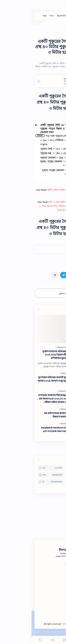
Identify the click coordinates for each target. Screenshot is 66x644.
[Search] (45, 640)
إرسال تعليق (33, 293)
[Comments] (9, 640)
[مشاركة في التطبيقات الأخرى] (24, 275)
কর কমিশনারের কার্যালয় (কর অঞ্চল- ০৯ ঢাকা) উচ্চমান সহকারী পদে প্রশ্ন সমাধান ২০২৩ (34, 415)
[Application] (47, 475)
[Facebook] (56, 564)
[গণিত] (20, 16)
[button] (55, 275)
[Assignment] (19, 475)
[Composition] (19, 482)
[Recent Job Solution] (35, 347)
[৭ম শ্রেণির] (19, 468)
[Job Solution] (43, 16)
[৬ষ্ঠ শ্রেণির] (47, 468)
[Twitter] (46, 564)
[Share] (21, 640)
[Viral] (13, 16)
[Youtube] (37, 564)
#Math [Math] (58, 262)
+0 (52, 249)
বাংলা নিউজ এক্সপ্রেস (41, 624)
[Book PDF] (30, 16)
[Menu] (33, 640)
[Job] (53, 16)
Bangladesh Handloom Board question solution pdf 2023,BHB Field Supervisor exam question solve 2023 (33, 431)
